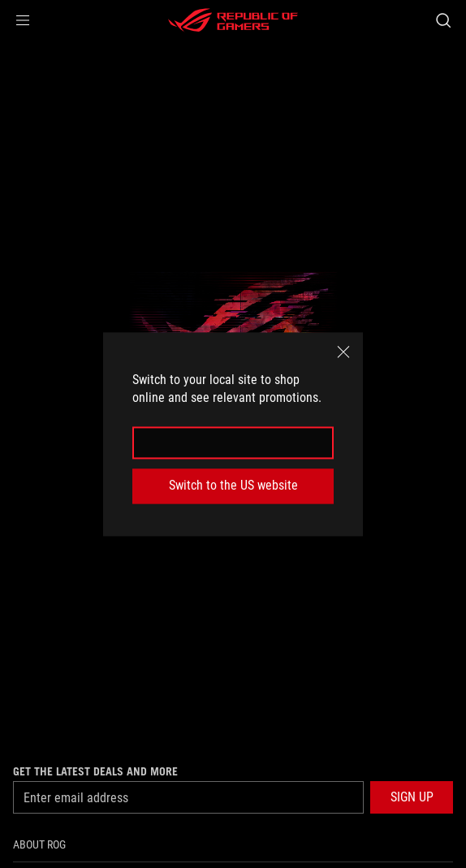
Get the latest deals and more (95, 771)
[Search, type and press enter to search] (443, 20)
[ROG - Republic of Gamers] (233, 20)
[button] (23, 20)
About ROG (39, 844)
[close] (343, 352)
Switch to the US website (233, 486)
